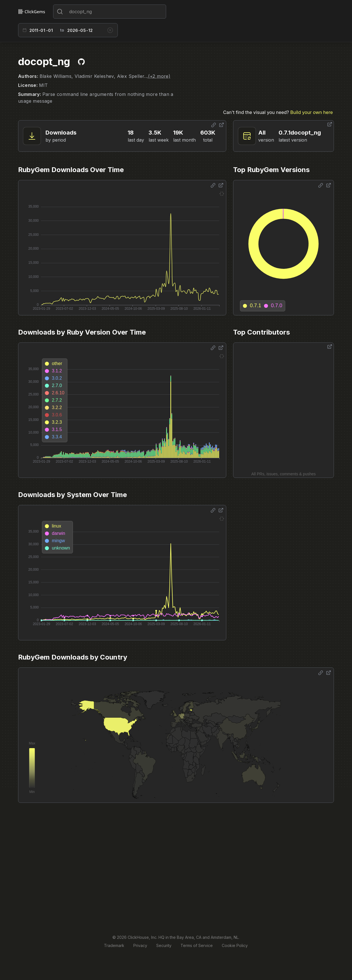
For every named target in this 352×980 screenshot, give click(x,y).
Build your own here (312, 112)
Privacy (140, 945)
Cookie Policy (235, 945)
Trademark (114, 945)
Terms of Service (197, 945)
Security (164, 945)
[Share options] (214, 125)
